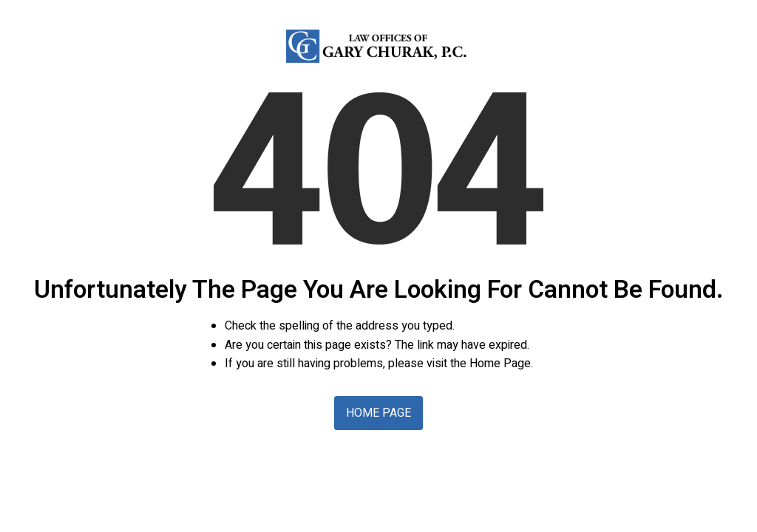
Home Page (378, 413)
